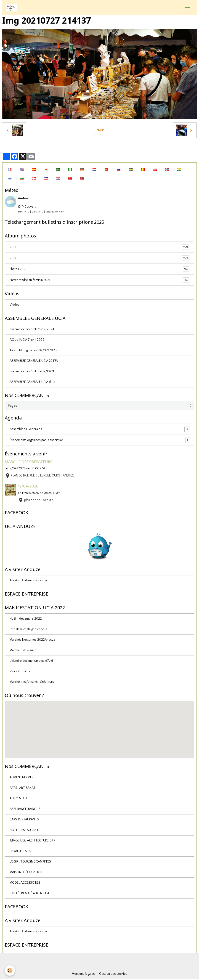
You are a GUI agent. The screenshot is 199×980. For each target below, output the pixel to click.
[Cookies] (10, 970)
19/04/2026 (28, 486)
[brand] (12, 8)
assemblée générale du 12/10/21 (32, 371)
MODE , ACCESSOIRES (25, 883)
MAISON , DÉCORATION (26, 872)
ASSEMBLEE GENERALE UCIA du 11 (32, 382)
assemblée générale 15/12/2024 (32, 329)
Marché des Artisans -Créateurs (32, 682)
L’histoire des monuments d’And (31, 661)
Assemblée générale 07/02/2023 (33, 350)
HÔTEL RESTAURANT (24, 830)
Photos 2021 (99, 269)
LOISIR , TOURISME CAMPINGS (30, 862)
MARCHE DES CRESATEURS (29, 462)
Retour (99, 130)
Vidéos (15, 305)
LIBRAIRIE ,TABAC (21, 851)
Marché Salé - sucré (24, 650)
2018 (99, 247)
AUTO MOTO (19, 798)
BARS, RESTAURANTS (24, 819)
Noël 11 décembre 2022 (26, 619)
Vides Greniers (20, 671)
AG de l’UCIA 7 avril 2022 (27, 340)
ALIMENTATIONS (21, 777)
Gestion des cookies (113, 974)
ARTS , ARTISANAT (23, 788)
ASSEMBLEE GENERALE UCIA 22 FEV (34, 361)
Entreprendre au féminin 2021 (99, 280)
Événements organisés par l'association (99, 440)
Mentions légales (83, 974)
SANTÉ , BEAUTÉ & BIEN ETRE (30, 893)
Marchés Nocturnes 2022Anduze (32, 640)
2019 (99, 258)
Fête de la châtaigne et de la (28, 629)
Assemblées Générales (99, 429)
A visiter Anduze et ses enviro (30, 580)
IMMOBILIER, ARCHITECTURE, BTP (32, 841)
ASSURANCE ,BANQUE (25, 809)
